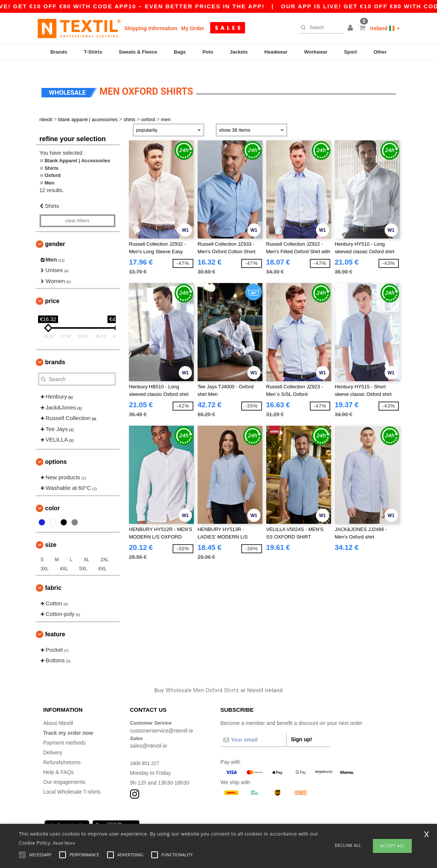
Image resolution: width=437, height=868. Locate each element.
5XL (83, 557)
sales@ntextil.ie (149, 735)
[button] (351, 28)
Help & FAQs (59, 761)
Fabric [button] (54, 576)
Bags (180, 52)
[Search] (320, 28)
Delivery (53, 742)
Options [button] (56, 450)
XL (87, 548)
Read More (64, 843)
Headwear (276, 52)
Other (380, 52)
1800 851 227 (146, 752)
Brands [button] (55, 351)
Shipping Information (151, 28)
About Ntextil (58, 712)
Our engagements (64, 771)
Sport (351, 52)
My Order (192, 28)
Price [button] (52, 290)
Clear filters (77, 209)
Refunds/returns (62, 751)
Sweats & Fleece (138, 52)
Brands (59, 52)
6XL (102, 557)
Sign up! (302, 728)
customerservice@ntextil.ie (162, 719)
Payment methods (65, 732)
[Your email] (253, 729)
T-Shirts (93, 52)
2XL (104, 548)
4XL (64, 557)
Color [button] (53, 497)
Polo (208, 52)
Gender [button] (55, 233)
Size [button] (51, 533)
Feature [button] (55, 623)
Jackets (239, 52)
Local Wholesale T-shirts (72, 781)
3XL (45, 557)
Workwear (316, 52)
